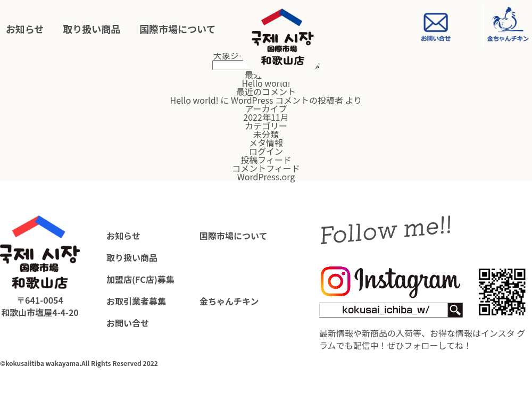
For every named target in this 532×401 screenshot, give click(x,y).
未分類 (266, 134)
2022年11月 (266, 117)
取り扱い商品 (92, 30)
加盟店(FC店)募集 (140, 279)
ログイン (266, 151)
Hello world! (266, 83)
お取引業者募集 (136, 301)
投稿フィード (266, 160)
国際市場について (177, 30)
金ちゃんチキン (229, 301)
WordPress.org (266, 177)
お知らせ (25, 30)
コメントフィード (266, 168)
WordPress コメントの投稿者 (287, 100)
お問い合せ (128, 323)
